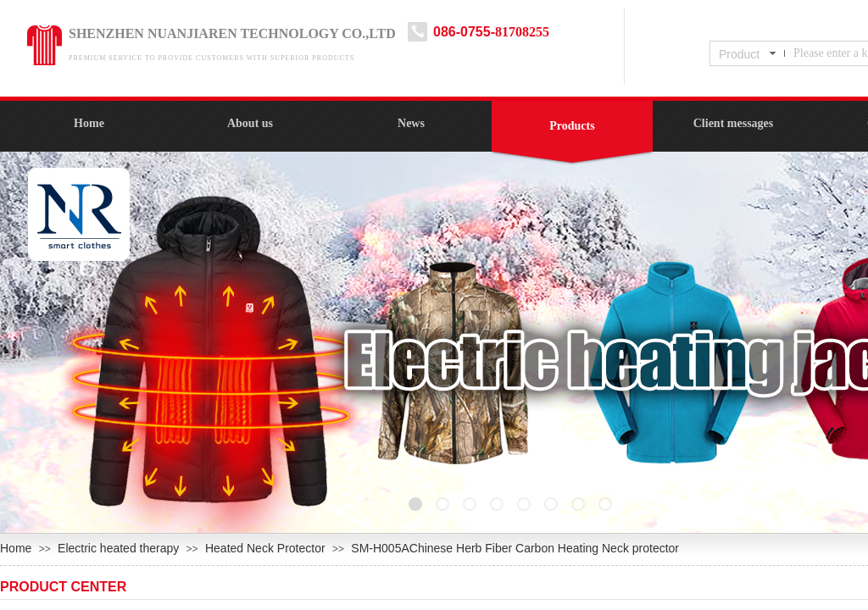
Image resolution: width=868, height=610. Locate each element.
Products (572, 126)
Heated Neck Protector (265, 548)
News (411, 123)
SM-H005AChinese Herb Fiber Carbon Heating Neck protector (515, 548)
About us (250, 123)
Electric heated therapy (118, 548)
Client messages (734, 123)
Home (89, 123)
